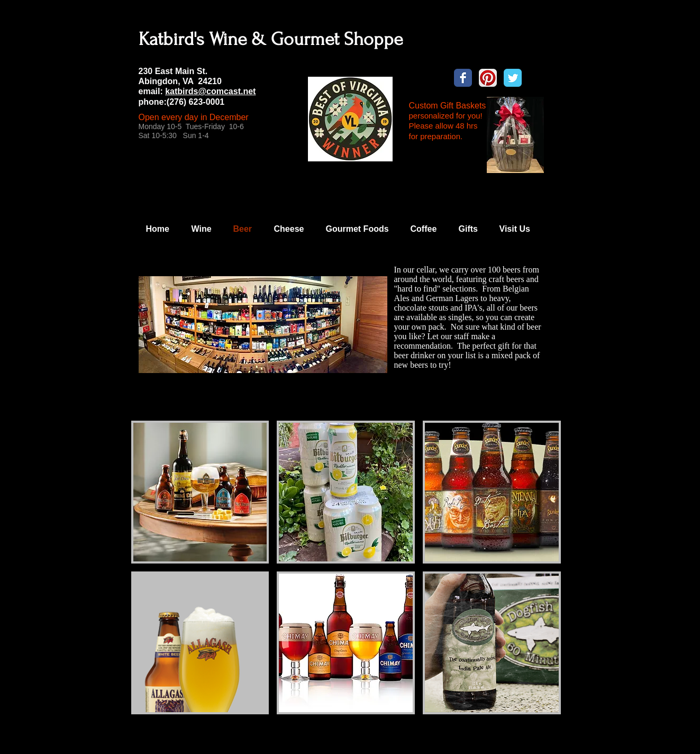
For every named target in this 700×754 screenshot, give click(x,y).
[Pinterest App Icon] (488, 78)
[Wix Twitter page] (513, 78)
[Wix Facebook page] (463, 78)
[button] (200, 492)
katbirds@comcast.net (210, 91)
